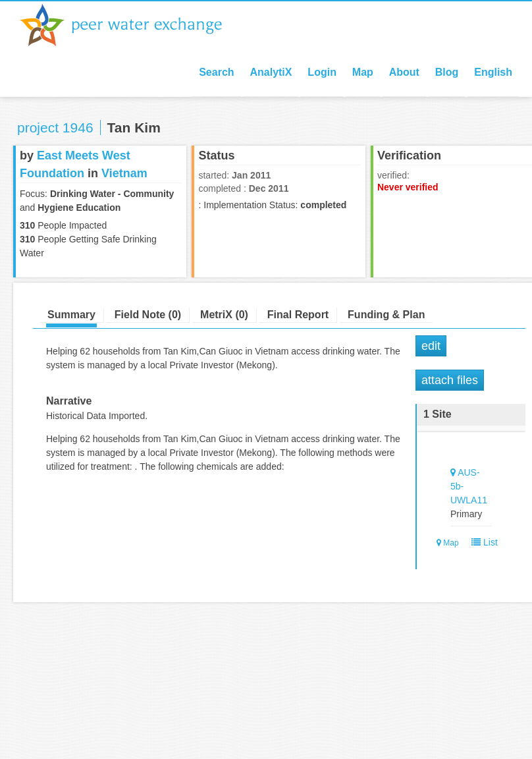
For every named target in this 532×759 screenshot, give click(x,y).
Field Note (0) (148, 315)
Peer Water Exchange (132, 25)
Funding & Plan (386, 315)
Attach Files (450, 380)
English (493, 72)
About (404, 72)
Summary (71, 315)
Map (363, 72)
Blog (447, 72)
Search (216, 72)
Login (322, 72)
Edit (431, 346)
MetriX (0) (224, 315)
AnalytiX (271, 72)
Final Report (298, 315)
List (482, 542)
